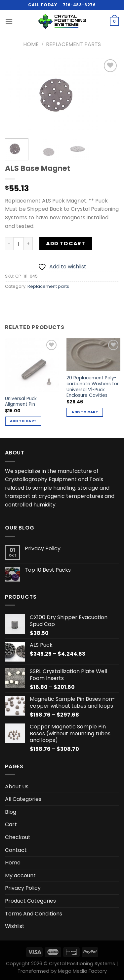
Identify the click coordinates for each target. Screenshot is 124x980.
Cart (11, 824)
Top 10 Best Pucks (48, 570)
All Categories (23, 799)
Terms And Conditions (34, 914)
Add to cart (65, 244)
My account (20, 875)
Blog (11, 812)
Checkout (18, 837)
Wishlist (15, 926)
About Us (17, 787)
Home (31, 44)
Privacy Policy (43, 548)
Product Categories (30, 901)
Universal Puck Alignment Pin (21, 402)
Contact (16, 850)
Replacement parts (73, 44)
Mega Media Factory (82, 971)
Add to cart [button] (23, 421)
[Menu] (9, 21)
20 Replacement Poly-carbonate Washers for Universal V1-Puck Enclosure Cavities (93, 387)
